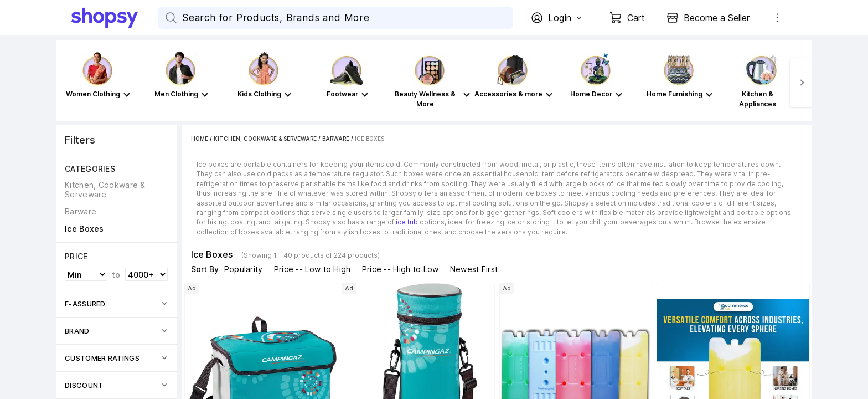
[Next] (801, 83)
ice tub (407, 222)
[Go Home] (115, 18)
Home (200, 139)
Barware (336, 139)
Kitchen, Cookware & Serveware (265, 139)
